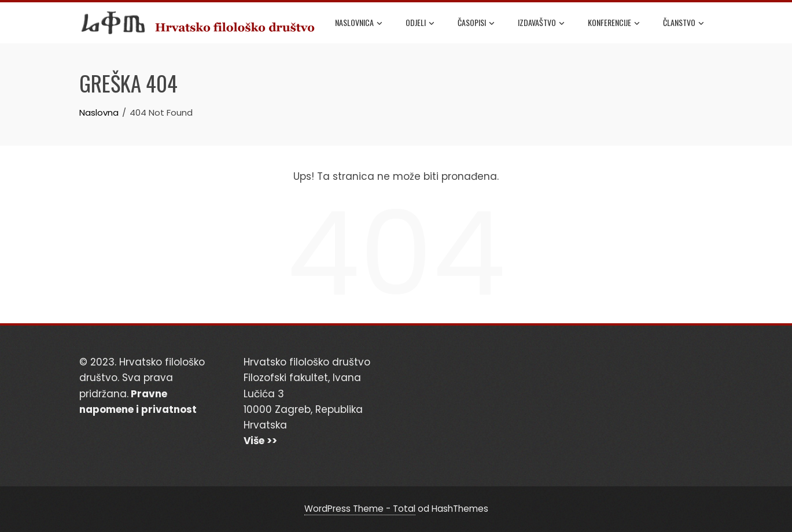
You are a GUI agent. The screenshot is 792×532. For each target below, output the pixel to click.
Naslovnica (359, 23)
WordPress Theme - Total (360, 509)
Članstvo (684, 23)
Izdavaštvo (541, 23)
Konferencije (614, 23)
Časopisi (476, 23)
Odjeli (420, 23)
